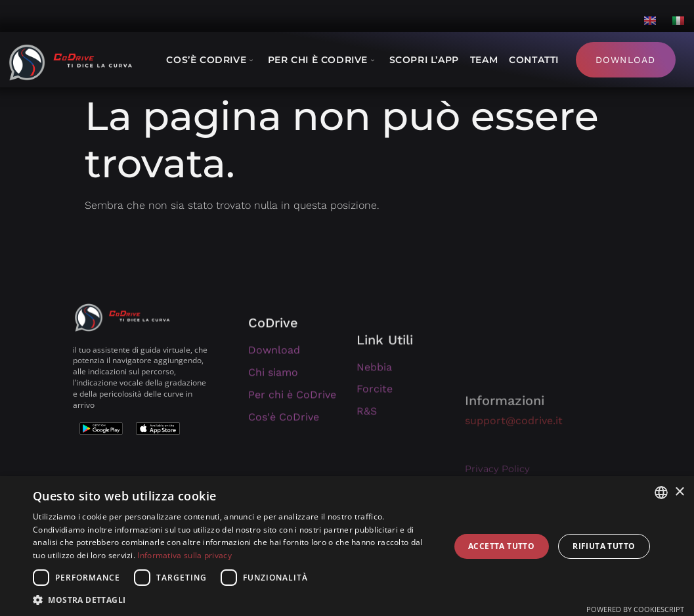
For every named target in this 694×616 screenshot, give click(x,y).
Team (484, 60)
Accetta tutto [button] (501, 546)
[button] (235, 600)
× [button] (679, 492)
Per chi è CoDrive (323, 60)
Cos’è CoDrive (211, 60)
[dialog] (347, 546)
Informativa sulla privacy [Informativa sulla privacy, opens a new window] (184, 555)
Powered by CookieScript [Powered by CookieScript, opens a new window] (635, 609)
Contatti (534, 60)
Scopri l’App (424, 60)
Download (626, 60)
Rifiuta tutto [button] (604, 546)
